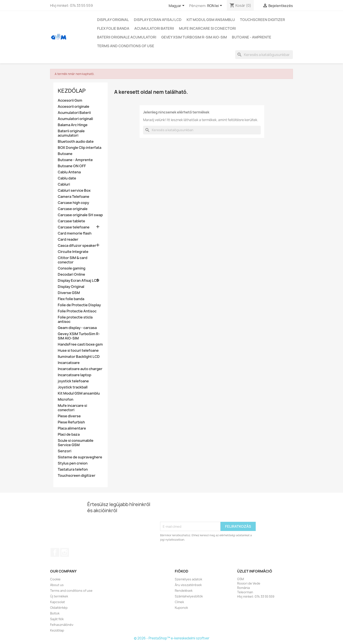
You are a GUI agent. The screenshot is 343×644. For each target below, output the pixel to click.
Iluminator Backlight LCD (79, 357)
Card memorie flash (75, 233)
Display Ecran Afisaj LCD (158, 20)
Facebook (55, 552)
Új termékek (59, 596)
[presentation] (193, 511)
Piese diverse (69, 416)
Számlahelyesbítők (189, 596)
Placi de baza (69, 434)
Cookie (55, 579)
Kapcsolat (58, 602)
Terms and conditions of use (126, 46)
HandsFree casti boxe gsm (80, 344)
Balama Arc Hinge (73, 125)
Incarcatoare (69, 363)
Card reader (68, 239)
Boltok (55, 613)
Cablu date (67, 178)
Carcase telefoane (74, 227)
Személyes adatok (188, 579)
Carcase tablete (71, 221)
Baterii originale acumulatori (127, 37)
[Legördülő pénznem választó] (215, 6)
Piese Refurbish (71, 422)
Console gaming (72, 268)
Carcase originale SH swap (80, 215)
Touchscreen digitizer (262, 20)
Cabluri (64, 184)
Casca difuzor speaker (77, 246)
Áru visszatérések (188, 585)
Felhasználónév (62, 625)
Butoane (65, 154)
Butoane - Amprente (252, 37)
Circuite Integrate (73, 252)
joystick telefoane (73, 381)
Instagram (65, 552)
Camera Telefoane (73, 197)
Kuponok (181, 608)
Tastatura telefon (73, 469)
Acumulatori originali (75, 119)
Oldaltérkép (59, 608)
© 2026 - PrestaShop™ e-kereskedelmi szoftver (172, 638)
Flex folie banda (113, 28)
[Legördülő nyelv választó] (177, 6)
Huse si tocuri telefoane (78, 351)
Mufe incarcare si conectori (207, 28)
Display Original (113, 20)
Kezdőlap (72, 91)
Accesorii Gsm (70, 100)
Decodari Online (71, 274)
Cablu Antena (69, 172)
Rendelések (184, 591)
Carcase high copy (73, 203)
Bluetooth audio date (76, 142)
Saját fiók (57, 619)
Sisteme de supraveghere (80, 457)
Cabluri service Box (74, 191)
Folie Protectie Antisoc (77, 311)
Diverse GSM (69, 293)
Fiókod (182, 571)
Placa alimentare (72, 428)
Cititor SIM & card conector (73, 260)
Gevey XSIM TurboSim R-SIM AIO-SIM (194, 37)
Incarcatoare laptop (74, 375)
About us (57, 585)
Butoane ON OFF (72, 166)
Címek (179, 602)
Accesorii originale (73, 107)
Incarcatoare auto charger (80, 369)
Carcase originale (73, 209)
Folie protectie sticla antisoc (75, 319)
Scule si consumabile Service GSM (76, 443)
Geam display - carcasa (77, 328)
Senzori (65, 451)
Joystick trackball (73, 387)
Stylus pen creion (73, 463)
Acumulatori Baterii (154, 28)
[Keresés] (264, 55)
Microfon (66, 399)
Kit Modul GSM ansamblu (211, 20)
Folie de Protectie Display (79, 305)
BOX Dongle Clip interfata (80, 148)
